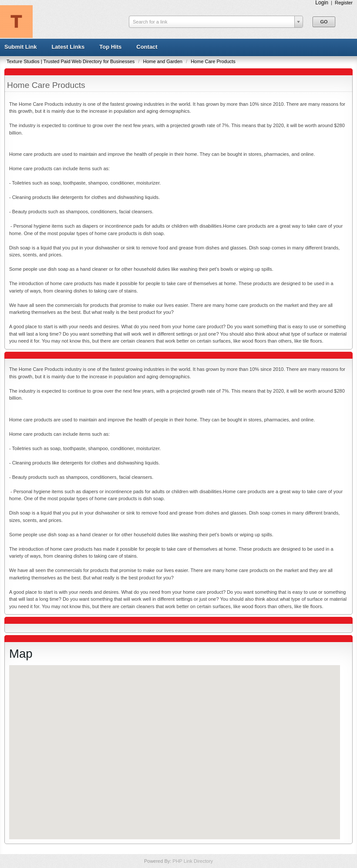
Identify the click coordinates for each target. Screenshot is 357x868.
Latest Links (68, 47)
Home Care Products (213, 61)
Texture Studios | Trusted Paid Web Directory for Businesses (71, 61)
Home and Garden (163, 61)
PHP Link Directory (193, 861)
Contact (147, 47)
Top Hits (110, 47)
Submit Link (20, 47)
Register (344, 3)
